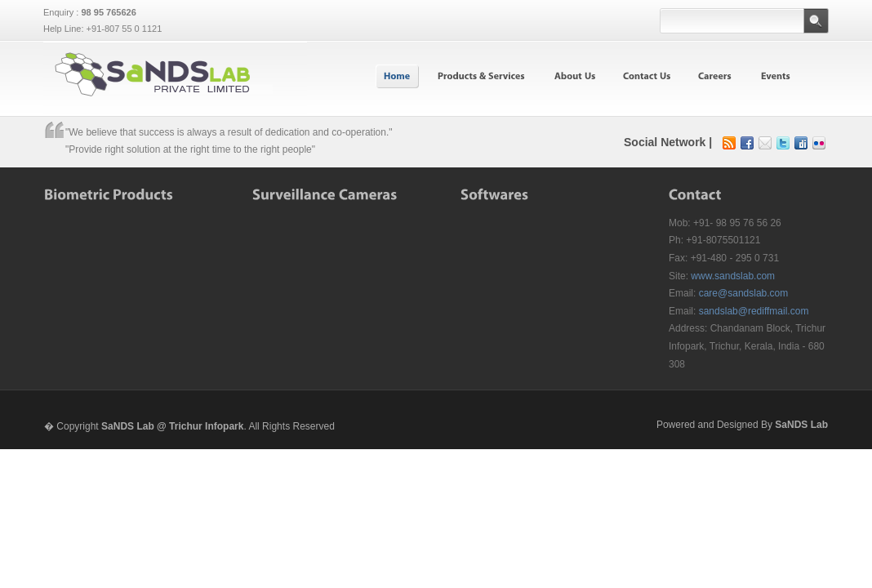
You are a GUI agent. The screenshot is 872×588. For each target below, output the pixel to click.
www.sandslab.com (733, 276)
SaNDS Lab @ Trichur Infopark (172, 426)
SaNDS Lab (801, 425)
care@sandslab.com (744, 293)
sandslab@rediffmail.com (754, 311)
